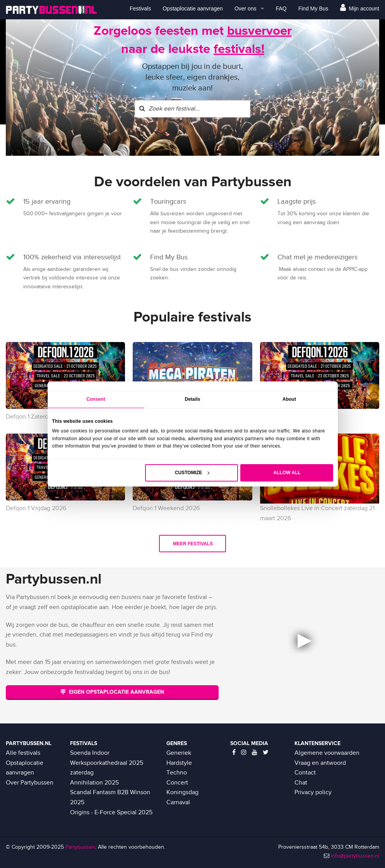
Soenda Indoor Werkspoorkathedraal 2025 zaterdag (107, 763)
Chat (301, 783)
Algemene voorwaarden (327, 753)
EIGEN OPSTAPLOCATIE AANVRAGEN (112, 692)
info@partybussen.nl (355, 856)
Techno (177, 773)
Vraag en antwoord (320, 763)
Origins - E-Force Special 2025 (111, 813)
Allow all (287, 473)
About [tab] (289, 399)
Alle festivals (23, 753)
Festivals (140, 9)
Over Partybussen (30, 783)
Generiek (179, 753)
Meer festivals (193, 544)
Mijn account (360, 8)
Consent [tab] (96, 399)
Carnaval (178, 802)
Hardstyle (179, 763)
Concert (177, 783)
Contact (305, 773)
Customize (192, 473)
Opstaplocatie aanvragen (193, 9)
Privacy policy (313, 792)
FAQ (281, 9)
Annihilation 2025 (94, 783)
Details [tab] (192, 399)
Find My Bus (313, 9)
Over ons (246, 9)
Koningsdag (182, 792)
